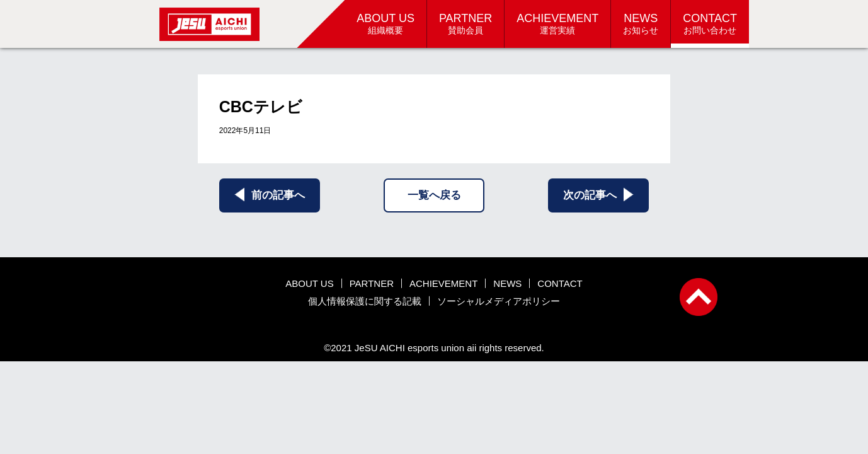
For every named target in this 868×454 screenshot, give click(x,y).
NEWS (507, 283)
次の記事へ (598, 195)
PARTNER (372, 283)
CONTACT (560, 283)
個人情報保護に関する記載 (365, 301)
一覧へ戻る (434, 195)
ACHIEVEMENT (443, 283)
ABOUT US (309, 283)
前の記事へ (270, 195)
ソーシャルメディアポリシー (499, 301)
